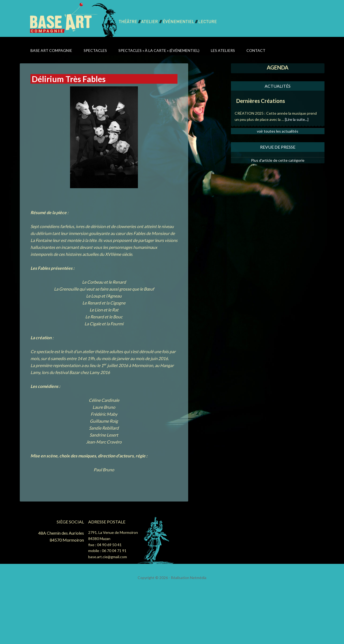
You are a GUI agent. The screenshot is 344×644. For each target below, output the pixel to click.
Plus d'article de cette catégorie (278, 160)
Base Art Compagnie (74, 20)
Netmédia (198, 578)
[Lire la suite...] (297, 119)
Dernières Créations (261, 101)
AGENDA (278, 67)
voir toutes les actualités (278, 131)
